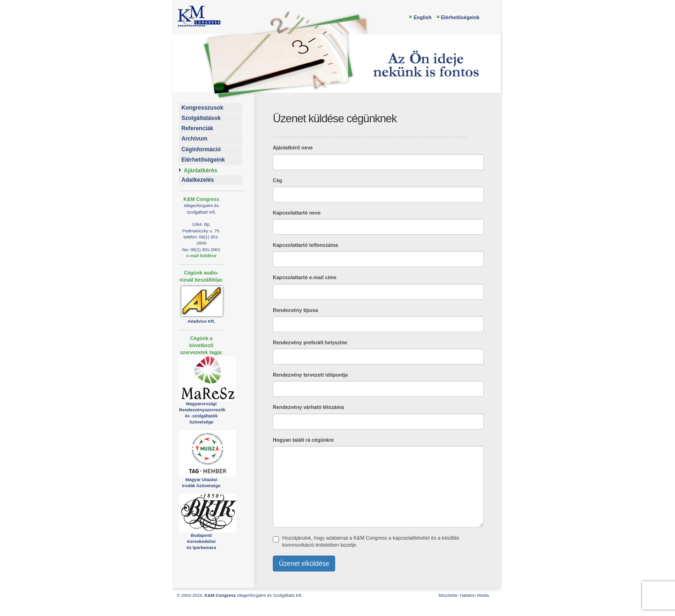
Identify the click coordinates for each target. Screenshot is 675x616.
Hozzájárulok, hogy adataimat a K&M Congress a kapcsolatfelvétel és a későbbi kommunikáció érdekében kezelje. (366, 541)
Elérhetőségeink (460, 17)
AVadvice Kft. (201, 321)
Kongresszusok (202, 108)
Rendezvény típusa (296, 310)
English (422, 17)
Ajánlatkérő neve (293, 148)
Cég (277, 180)
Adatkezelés (198, 180)
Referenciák (197, 128)
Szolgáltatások (201, 118)
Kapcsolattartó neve (297, 213)
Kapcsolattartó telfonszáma (305, 245)
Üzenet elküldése (304, 564)
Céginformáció (201, 149)
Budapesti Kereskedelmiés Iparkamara (201, 542)
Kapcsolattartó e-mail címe (305, 277)
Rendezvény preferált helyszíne (310, 342)
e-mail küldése (201, 256)
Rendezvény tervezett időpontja (310, 375)
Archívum (194, 139)
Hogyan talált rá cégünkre (303, 440)
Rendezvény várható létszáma (308, 407)
